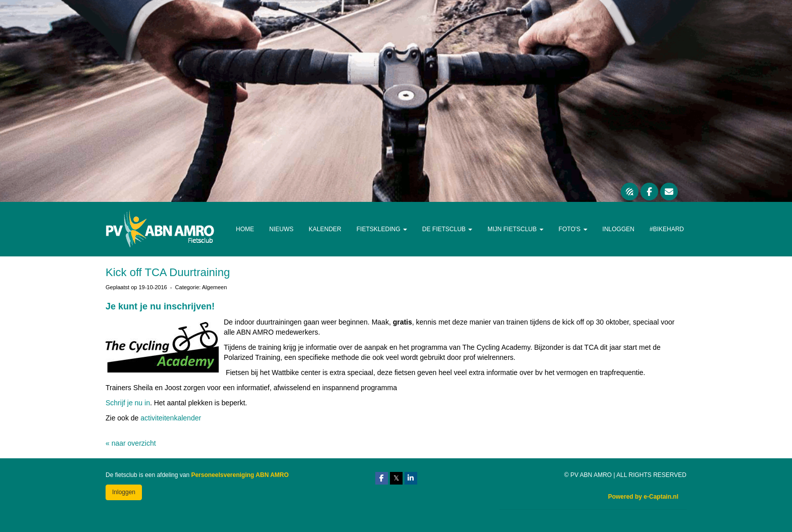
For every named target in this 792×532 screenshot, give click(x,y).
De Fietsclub (447, 229)
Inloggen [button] (124, 492)
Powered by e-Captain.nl (643, 497)
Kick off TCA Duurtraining (168, 272)
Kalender (325, 229)
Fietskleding (382, 229)
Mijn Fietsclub (515, 229)
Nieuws (281, 229)
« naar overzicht (131, 443)
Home (245, 229)
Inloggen (618, 229)
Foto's (573, 229)
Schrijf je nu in (128, 403)
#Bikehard (667, 229)
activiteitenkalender (171, 418)
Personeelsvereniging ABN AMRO (240, 475)
